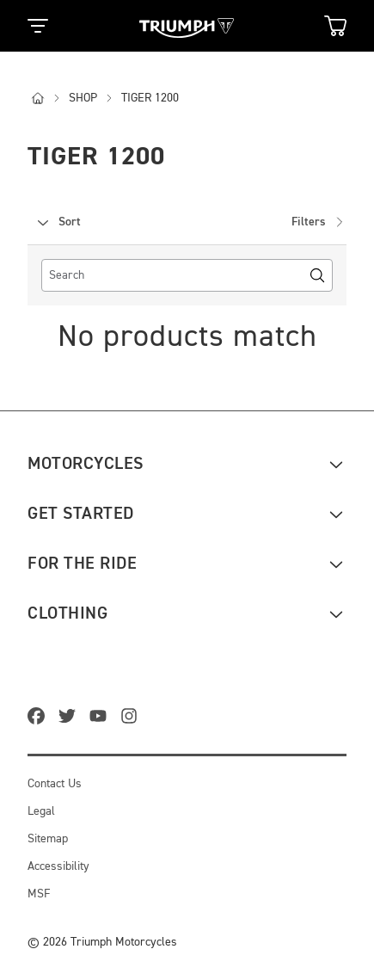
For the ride (82, 564)
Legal (41, 811)
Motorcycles (86, 464)
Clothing (67, 613)
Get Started (81, 514)
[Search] (317, 275)
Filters (319, 222)
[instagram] (132, 718)
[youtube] (101, 718)
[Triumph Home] (187, 26)
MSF (39, 894)
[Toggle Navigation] (38, 26)
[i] (46, 98)
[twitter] (71, 718)
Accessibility (58, 866)
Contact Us (55, 784)
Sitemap (48, 839)
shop (92, 98)
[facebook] (40, 718)
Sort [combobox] (58, 222)
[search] (187, 275)
